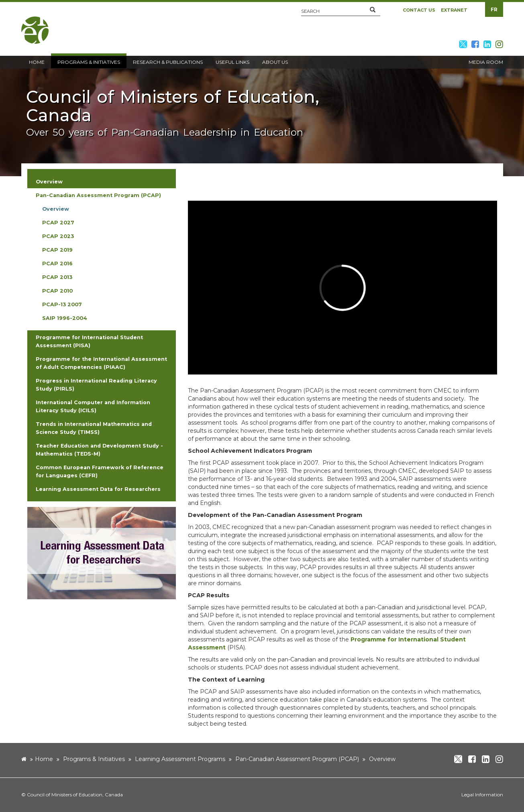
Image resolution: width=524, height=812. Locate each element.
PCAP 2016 (57, 264)
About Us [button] (275, 62)
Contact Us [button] (419, 10)
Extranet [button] (454, 10)
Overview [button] (49, 182)
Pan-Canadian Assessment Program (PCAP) (297, 759)
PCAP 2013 (57, 277)
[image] (102, 553)
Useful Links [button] (232, 62)
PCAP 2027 (58, 223)
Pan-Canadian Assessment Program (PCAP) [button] (98, 195)
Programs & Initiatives (94, 759)
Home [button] (37, 62)
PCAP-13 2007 (62, 304)
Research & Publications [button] (168, 62)
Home (44, 759)
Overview (56, 209)
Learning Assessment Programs (180, 759)
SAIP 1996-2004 (65, 318)
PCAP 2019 (57, 250)
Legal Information (482, 795)
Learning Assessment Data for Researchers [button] (98, 489)
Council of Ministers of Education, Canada (75, 795)
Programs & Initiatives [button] (89, 62)
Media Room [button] (486, 62)
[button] (373, 10)
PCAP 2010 (57, 291)
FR (494, 9)
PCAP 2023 (58, 236)
